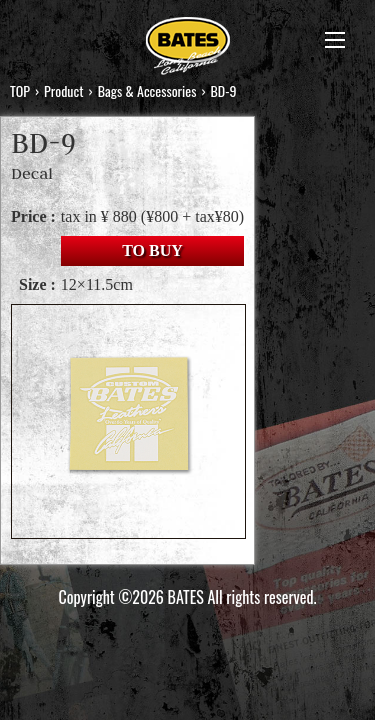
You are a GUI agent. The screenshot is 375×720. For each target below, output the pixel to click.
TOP (20, 90)
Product (63, 90)
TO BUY (152, 250)
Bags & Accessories (147, 90)
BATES (188, 48)
